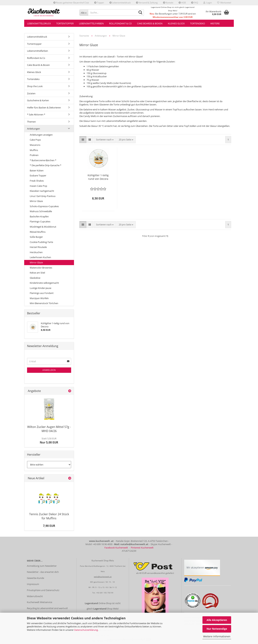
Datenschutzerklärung (86, 630)
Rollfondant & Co (120, 23)
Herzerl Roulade (38, 247)
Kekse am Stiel (37, 273)
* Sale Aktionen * (36, 114)
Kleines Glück (176, 23)
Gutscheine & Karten (38, 100)
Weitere (215, 23)
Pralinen (34, 155)
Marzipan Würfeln (39, 298)
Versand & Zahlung (147, 3)
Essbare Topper (38, 175)
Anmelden (49, 370)
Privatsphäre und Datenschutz (43, 590)
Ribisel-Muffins (38, 232)
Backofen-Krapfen (39, 216)
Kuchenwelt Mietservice (40, 602)
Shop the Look (35, 86)
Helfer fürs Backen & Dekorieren (44, 108)
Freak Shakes (37, 181)
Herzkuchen (36, 252)
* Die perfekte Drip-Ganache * (46, 165)
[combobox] (105, 140)
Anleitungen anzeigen (41, 135)
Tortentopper (65, 23)
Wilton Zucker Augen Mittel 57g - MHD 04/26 (49, 429)
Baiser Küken (37, 170)
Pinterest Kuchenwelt (142, 548)
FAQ (195, 3)
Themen (31, 122)
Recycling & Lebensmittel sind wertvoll (47, 608)
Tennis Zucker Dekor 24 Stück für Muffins (49, 516)
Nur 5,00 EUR (49, 441)
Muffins (34, 150)
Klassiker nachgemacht (42, 191)
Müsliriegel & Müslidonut (43, 227)
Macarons (35, 145)
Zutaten (31, 93)
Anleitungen (34, 129)
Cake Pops (35, 140)
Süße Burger (36, 237)
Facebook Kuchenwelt (116, 548)
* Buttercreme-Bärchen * (43, 160)
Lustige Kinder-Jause (40, 288)
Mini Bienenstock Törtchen (44, 303)
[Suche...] (84, 13)
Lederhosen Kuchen (40, 257)
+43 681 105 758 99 (105, 593)
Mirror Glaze (36, 201)
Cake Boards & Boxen (150, 23)
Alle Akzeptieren (217, 620)
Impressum (33, 584)
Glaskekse (35, 278)
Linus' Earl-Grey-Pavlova (43, 196)
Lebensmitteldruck (120, 3)
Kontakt (168, 3)
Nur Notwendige (217, 629)
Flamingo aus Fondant (42, 293)
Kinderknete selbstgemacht (44, 283)
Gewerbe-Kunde (35, 578)
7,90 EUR (49, 526)
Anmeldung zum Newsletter (42, 566)
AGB (182, 3)
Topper (99, 3)
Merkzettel (224, 3)
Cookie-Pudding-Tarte (41, 242)
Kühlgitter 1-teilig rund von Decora (98, 177)
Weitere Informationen (217, 636)
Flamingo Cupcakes (40, 221)
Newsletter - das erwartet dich (43, 572)
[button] (83, 140)
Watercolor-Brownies (41, 268)
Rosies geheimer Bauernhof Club (71, 3)
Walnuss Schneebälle (41, 211)
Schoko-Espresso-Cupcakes (44, 206)
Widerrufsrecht (35, 596)
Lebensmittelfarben (91, 23)
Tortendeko (198, 23)
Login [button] (208, 3)
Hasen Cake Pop (38, 186)
